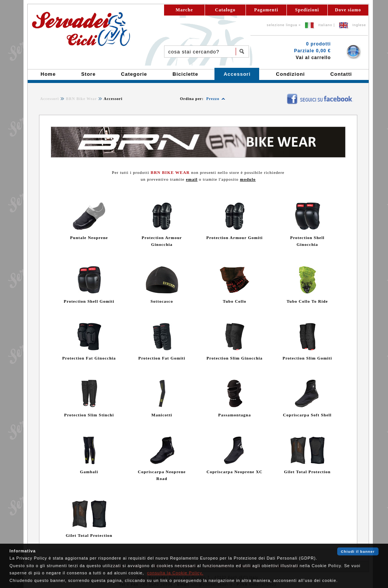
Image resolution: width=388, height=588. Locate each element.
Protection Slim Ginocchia (235, 358)
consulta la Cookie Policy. (175, 573)
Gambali (89, 472)
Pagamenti (266, 10)
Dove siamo (348, 10)
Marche (185, 10)
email (192, 179)
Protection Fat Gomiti (162, 358)
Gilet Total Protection (307, 472)
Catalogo (225, 10)
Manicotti (162, 415)
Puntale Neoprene (89, 238)
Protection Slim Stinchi (89, 415)
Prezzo (213, 99)
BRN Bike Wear (81, 99)
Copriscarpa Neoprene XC (235, 472)
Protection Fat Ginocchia (89, 358)
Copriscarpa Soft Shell (307, 415)
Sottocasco (162, 301)
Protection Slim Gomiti (307, 358)
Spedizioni (307, 10)
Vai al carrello (313, 58)
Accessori (50, 99)
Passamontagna (235, 415)
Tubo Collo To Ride (307, 301)
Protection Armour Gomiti (235, 238)
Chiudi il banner (358, 551)
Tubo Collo (235, 301)
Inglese (359, 25)
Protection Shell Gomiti (89, 301)
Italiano (325, 25)
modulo (248, 179)
